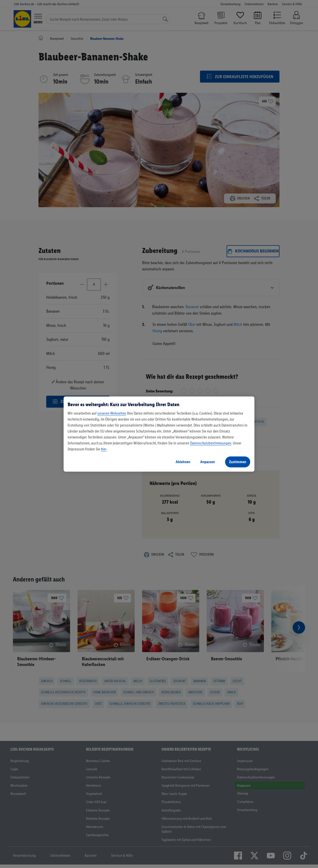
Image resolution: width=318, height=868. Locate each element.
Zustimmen (238, 462)
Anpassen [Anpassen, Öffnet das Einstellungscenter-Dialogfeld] (208, 462)
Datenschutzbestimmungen (211, 443)
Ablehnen (183, 462)
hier (104, 449)
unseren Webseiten (112, 413)
